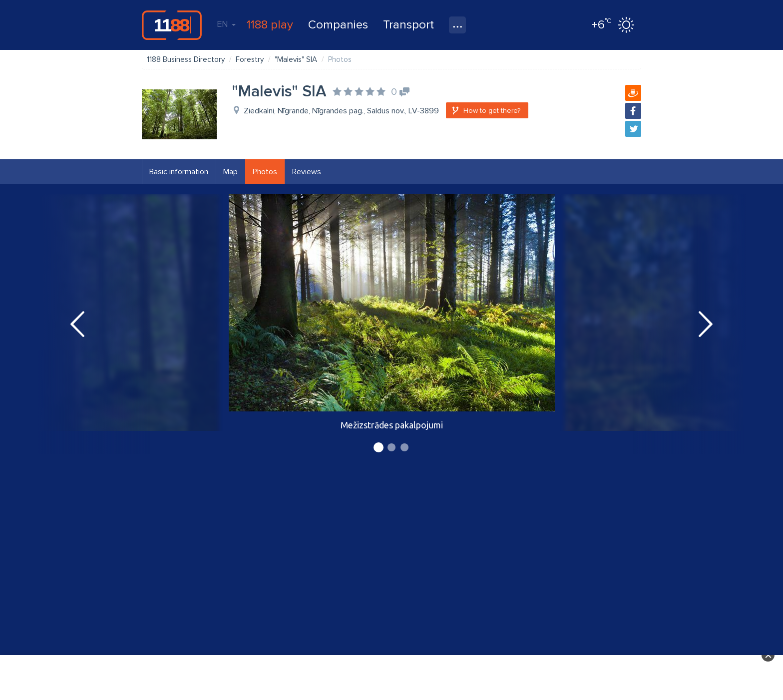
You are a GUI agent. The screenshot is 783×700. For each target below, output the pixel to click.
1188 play (270, 25)
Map (230, 172)
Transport (408, 25)
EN (226, 24)
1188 (172, 25)
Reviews (307, 172)
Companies (338, 25)
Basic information (179, 172)
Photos (265, 172)
